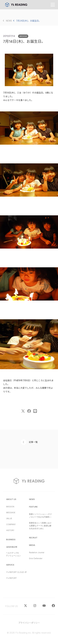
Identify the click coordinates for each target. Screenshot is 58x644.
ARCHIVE (23, 36)
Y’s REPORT (11, 578)
